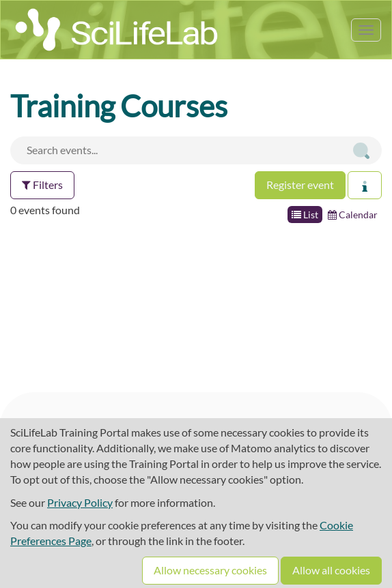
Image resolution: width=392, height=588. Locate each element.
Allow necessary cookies (210, 570)
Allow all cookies (331, 570)
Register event (300, 185)
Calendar (353, 215)
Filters (42, 185)
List (305, 215)
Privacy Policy (80, 502)
